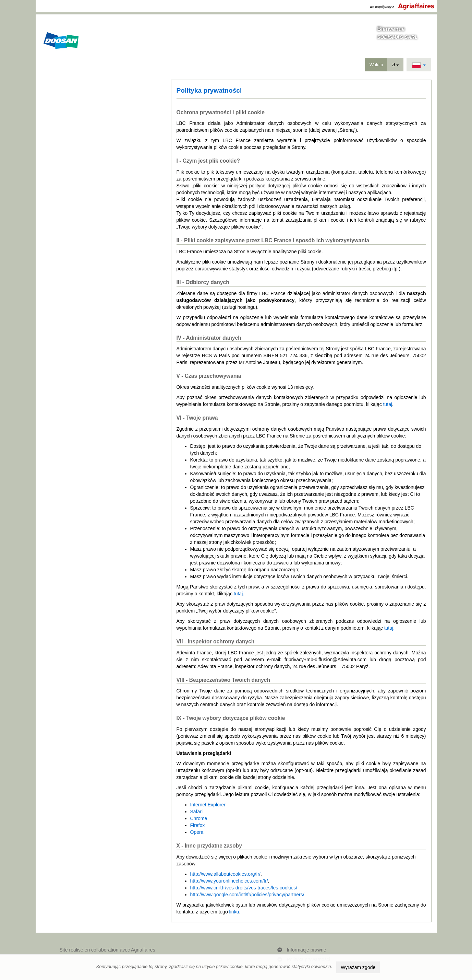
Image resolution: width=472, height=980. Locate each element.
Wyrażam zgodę (358, 967)
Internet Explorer (208, 805)
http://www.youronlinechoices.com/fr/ (229, 881)
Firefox (198, 825)
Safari (197, 812)
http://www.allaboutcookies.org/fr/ (225, 874)
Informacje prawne (306, 950)
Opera (197, 832)
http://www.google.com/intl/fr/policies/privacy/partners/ (247, 895)
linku (234, 912)
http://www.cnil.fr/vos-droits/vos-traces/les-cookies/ (244, 888)
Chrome (199, 818)
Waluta (376, 65)
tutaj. (389, 628)
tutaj (388, 404)
